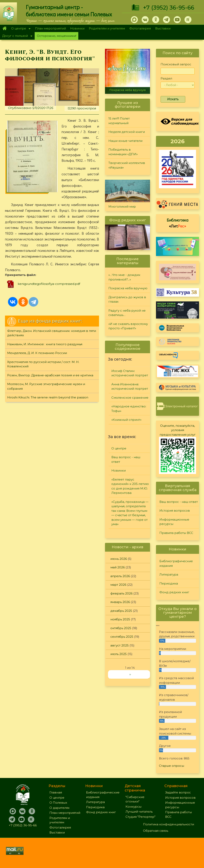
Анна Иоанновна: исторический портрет (130, 386)
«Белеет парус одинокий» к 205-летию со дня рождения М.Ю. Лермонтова (130, 486)
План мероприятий (51, 28)
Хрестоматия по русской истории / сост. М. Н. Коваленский (43, 364)
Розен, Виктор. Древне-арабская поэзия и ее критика (50, 375)
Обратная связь (156, 831)
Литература (169, 574)
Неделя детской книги (127, 132)
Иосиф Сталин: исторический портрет (130, 373)
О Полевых (58, 803)
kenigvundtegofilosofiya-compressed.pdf (49, 284)
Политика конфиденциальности (169, 824)
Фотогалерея (140, 28)
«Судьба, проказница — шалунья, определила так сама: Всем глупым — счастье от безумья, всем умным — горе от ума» (130, 513)
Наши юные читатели (125, 141)
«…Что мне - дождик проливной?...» (124, 277)
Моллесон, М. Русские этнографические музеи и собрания (46, 386)
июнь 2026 (119, 559)
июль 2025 (119, 654)
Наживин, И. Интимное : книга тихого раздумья (45, 344)
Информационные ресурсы (174, 522)
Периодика (169, 583)
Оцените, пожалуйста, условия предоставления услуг (178, 430)
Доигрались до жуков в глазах (127, 299)
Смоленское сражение (130, 398)
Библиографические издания (176, 563)
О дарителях (59, 808)
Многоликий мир (122, 206)
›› (130, 674)
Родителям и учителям (107, 28)
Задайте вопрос (178, 792)
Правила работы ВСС (176, 533)
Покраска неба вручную (128, 90)
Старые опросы (172, 766)
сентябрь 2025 (122, 637)
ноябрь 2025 (120, 619)
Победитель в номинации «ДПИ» (123, 152)
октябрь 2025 (121, 628)
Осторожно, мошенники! (57, 36)
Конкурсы (133, 807)
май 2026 (118, 567)
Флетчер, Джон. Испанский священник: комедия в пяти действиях (52, 333)
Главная (4, 28)
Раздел (166, 78)
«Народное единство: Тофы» (129, 409)
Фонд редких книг (174, 592)
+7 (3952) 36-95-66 (169, 8)
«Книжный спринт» (126, 420)
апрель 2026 (120, 576)
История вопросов (175, 511)
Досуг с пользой (16, 36)
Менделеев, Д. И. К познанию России (37, 353)
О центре (20, 29)
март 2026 (118, 585)
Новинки (77, 28)
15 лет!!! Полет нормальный (119, 121)
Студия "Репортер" (140, 817)
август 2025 (120, 645)
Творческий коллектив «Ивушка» (127, 165)
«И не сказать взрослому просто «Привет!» (128, 326)
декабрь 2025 (121, 611)
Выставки (163, 28)
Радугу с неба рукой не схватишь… (127, 313)
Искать (173, 99)
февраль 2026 (121, 593)
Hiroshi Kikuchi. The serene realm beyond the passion (48, 397)
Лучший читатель (139, 812)
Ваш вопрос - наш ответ (126, 459)
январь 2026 (120, 602)
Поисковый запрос (176, 64)
